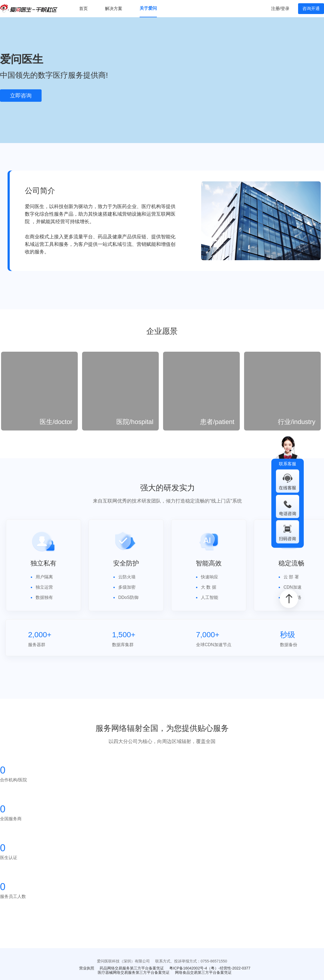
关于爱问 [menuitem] (148, 8)
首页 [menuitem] (83, 9)
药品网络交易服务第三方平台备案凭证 (132, 968)
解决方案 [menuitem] (114, 9)
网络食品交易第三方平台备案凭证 (203, 972)
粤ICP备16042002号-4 (188, 968)
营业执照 (87, 968)
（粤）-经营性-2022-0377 (229, 968)
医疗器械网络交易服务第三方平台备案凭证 (134, 972)
